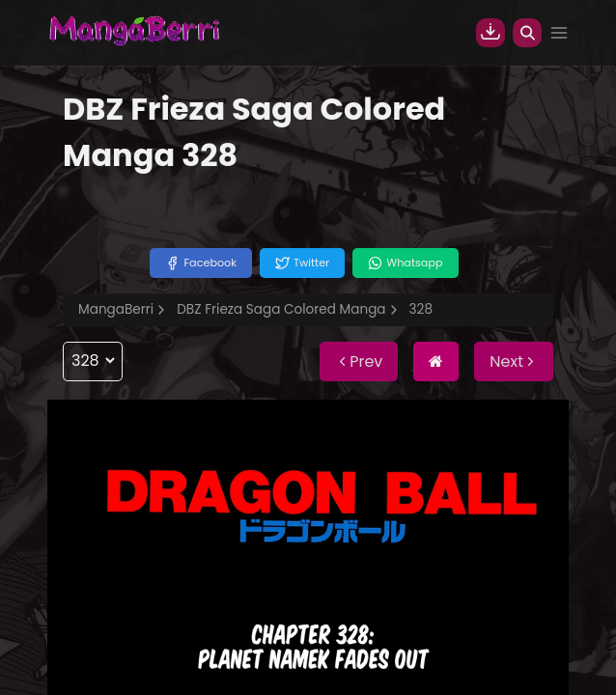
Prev (359, 361)
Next (514, 361)
